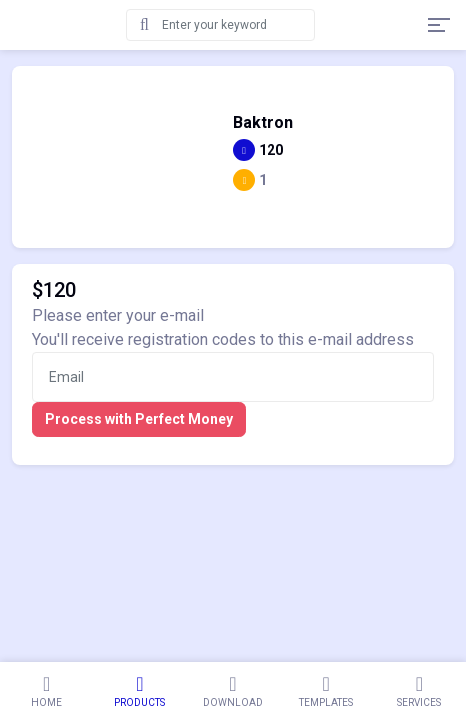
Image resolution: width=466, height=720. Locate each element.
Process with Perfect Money (139, 419)
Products (139, 691)
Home (46, 691)
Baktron (263, 123)
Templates (326, 691)
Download (232, 691)
